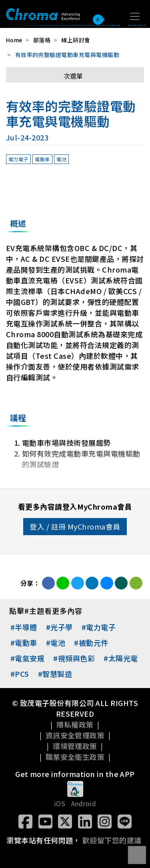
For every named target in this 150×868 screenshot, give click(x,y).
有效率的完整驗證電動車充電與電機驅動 (67, 55)
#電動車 (24, 643)
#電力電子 (99, 627)
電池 (61, 159)
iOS (60, 803)
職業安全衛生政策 (75, 757)
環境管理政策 (75, 746)
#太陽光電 (121, 658)
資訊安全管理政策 (75, 735)
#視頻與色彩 (74, 658)
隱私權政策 (75, 724)
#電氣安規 (27, 658)
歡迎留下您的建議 (112, 840)
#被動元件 (91, 643)
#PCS (20, 674)
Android (84, 803)
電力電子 (18, 159)
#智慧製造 (55, 674)
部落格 (42, 40)
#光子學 (59, 627)
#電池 (56, 643)
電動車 (42, 159)
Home (14, 40)
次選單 (73, 76)
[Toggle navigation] (135, 16)
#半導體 (24, 627)
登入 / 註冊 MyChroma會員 (75, 526)
